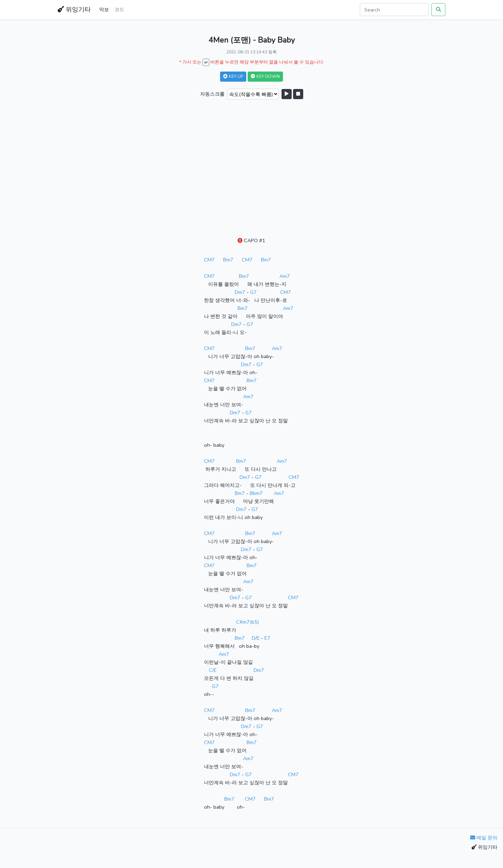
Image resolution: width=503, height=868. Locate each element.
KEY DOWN (265, 76)
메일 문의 (484, 838)
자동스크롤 (212, 94)
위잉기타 (74, 9)
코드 (119, 9)
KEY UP (233, 76)
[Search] (394, 10)
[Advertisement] (252, 169)
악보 (104, 9)
